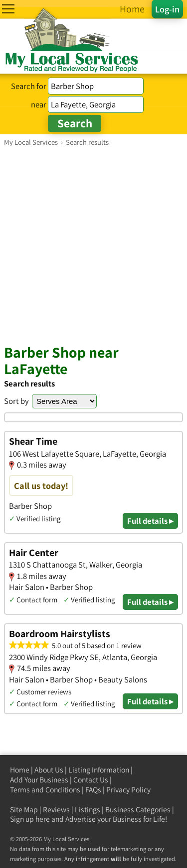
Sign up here (30, 819)
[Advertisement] (93, 245)
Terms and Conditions (45, 790)
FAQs (93, 790)
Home (20, 770)
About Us (49, 770)
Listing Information (99, 770)
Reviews (56, 810)
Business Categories (138, 810)
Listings (88, 810)
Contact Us (91, 780)
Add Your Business (39, 780)
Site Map (24, 810)
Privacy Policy (128, 790)
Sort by (16, 401)
